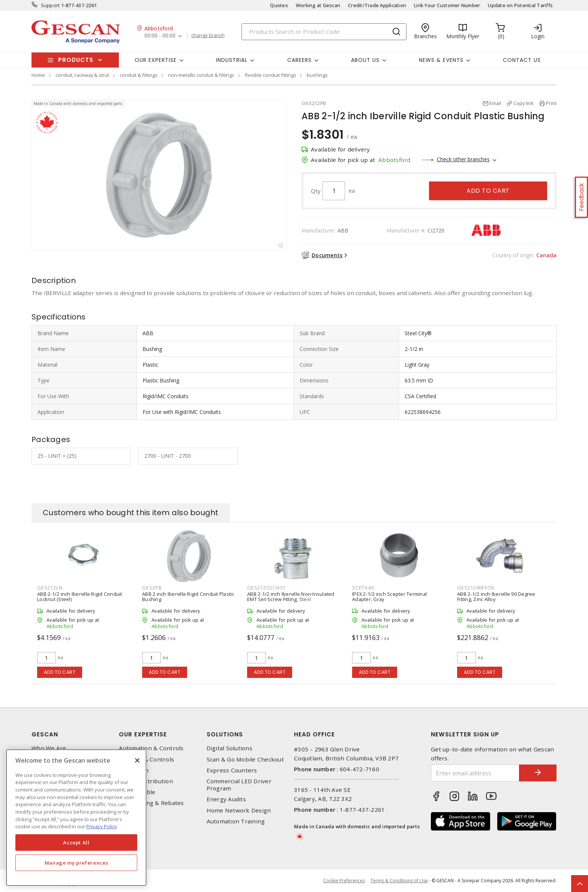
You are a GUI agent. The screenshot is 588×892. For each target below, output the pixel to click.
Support (50, 5)
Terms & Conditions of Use (399, 881)
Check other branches (463, 159)
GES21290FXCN (476, 588)
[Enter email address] (475, 773)
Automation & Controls (151, 748)
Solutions (225, 734)
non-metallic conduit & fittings (201, 75)
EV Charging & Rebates (151, 803)
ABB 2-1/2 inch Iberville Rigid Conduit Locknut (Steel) (80, 597)
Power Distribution (146, 781)
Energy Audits (226, 799)
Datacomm (134, 770)
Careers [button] (299, 60)
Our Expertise (143, 734)
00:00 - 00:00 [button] (160, 36)
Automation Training (236, 821)
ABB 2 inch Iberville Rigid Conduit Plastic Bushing (188, 597)
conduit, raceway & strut (82, 75)
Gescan (45, 734)
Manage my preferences (76, 863)
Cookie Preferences (344, 881)
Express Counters (232, 770)
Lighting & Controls (146, 759)
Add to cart (488, 191)
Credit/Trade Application (377, 5)
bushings (317, 75)
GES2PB (152, 588)
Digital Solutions (229, 748)
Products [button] (76, 60)
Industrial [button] (232, 60)
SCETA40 (363, 588)
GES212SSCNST (266, 588)
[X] (137, 760)
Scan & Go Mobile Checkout (245, 759)
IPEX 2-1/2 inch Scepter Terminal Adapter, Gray (389, 597)
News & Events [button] (441, 60)
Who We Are (49, 748)
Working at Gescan (318, 5)
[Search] (324, 32)
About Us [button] (365, 60)
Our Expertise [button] (156, 60)
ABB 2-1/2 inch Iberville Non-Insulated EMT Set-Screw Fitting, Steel (291, 597)
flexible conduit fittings (271, 75)
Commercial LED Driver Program (239, 785)
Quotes (279, 5)
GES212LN (50, 588)
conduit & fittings (139, 75)
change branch (208, 36)
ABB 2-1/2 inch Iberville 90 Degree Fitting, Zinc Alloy (496, 597)
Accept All (76, 843)
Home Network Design (239, 810)
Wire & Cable (137, 792)
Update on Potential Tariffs (520, 5)
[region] (76, 818)
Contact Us (522, 60)
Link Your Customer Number (447, 5)
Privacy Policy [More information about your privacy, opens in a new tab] (102, 826)
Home (38, 75)
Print (551, 103)
